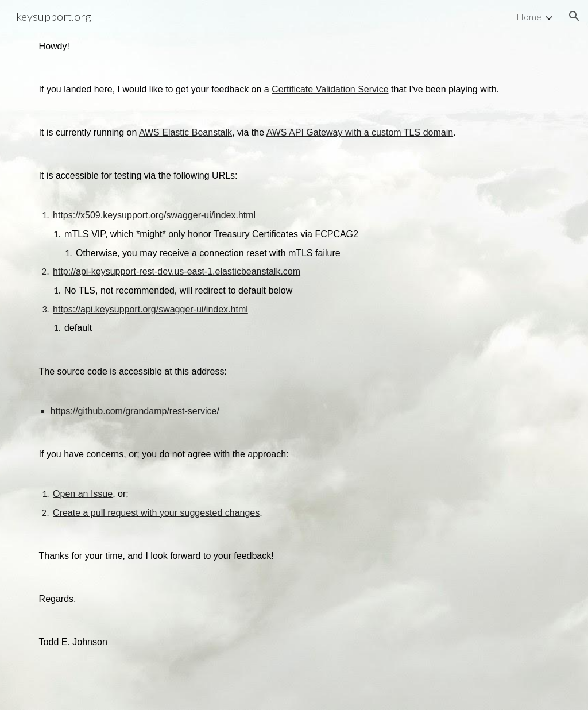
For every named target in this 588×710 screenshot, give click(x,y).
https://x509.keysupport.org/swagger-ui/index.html (154, 215)
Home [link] (529, 16)
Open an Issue (83, 494)
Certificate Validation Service (330, 89)
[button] (574, 16)
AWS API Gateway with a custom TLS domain (360, 132)
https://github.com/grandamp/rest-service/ (135, 411)
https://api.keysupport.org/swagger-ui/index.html (150, 309)
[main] (294, 355)
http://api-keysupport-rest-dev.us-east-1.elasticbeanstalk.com (177, 271)
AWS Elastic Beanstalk (185, 132)
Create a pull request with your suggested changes (156, 513)
